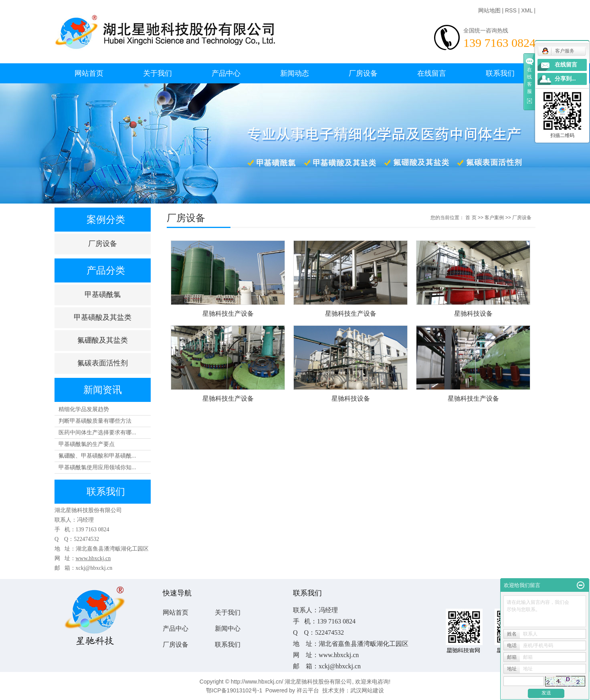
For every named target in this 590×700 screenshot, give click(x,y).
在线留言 (432, 73)
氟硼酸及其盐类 (103, 340)
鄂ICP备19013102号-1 (234, 690)
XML (527, 10)
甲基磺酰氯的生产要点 (87, 444)
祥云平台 (308, 690)
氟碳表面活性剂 (103, 363)
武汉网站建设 (367, 690)
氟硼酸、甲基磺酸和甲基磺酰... (97, 456)
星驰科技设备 (473, 314)
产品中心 (226, 73)
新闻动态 (295, 73)
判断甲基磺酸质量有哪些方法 (95, 421)
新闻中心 (228, 628)
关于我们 (158, 73)
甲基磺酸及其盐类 (103, 317)
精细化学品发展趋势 (84, 409)
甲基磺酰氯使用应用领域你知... (97, 467)
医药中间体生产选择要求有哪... (97, 432)
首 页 (471, 218)
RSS (511, 10)
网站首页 (89, 73)
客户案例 (494, 218)
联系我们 (500, 73)
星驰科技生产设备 (228, 314)
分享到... (565, 79)
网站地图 (489, 10)
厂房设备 (363, 73)
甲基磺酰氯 (103, 295)
